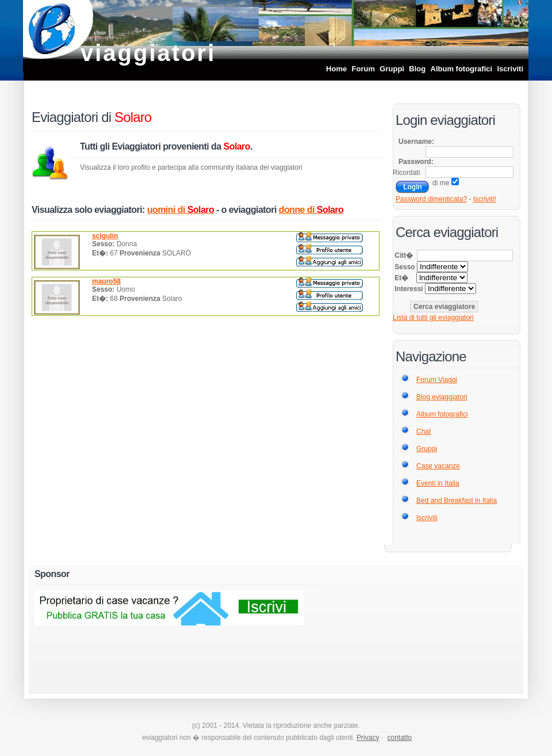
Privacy (368, 738)
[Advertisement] (405, 627)
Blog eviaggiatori (442, 397)
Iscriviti (510, 69)
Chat (423, 432)
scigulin (105, 236)
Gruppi (392, 69)
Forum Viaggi (437, 380)
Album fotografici (462, 69)
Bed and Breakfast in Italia (457, 501)
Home (336, 69)
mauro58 (106, 281)
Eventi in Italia (438, 483)
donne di (311, 210)
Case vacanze (438, 466)
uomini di (181, 210)
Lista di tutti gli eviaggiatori (433, 318)
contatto (399, 738)
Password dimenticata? (431, 199)
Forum (363, 69)
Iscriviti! (485, 199)
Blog (417, 69)
